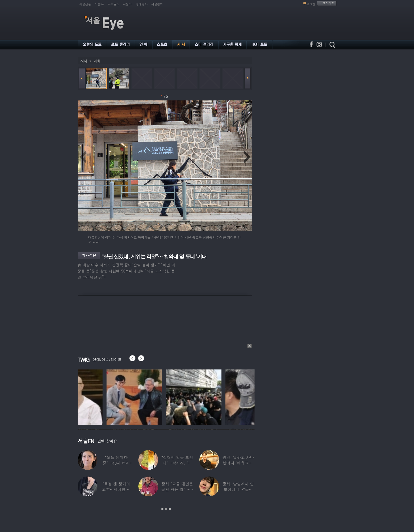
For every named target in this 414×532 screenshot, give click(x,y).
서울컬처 (157, 4)
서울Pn (99, 4)
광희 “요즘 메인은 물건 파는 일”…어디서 (177, 489)
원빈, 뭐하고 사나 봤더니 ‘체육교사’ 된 (238, 463)
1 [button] (162, 509)
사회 (97, 61)
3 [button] (170, 509)
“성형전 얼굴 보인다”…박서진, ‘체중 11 (177, 463)
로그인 (311, 4)
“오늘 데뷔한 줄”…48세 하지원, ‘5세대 (116, 463)
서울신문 (85, 4)
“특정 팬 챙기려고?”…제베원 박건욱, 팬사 (116, 489)
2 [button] (166, 509)
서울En (128, 4)
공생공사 (142, 4)
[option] (105, 396)
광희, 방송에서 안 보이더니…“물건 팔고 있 (238, 489)
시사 (84, 61)
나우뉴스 (114, 4)
